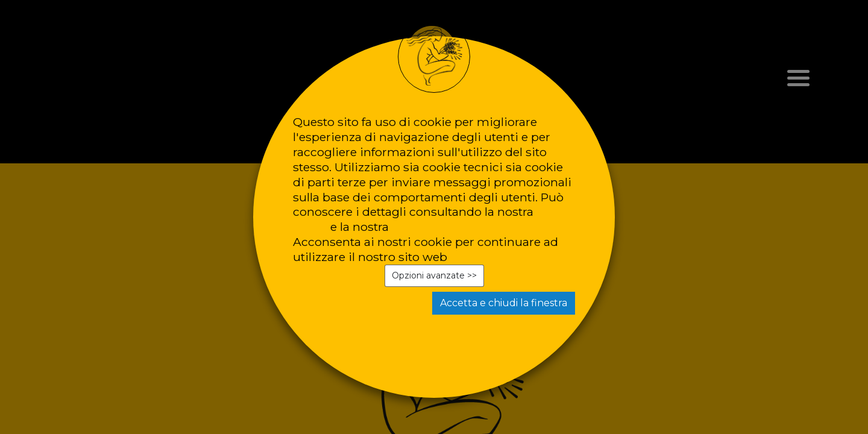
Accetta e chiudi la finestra (504, 303)
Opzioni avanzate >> (434, 275)
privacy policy (431, 227)
